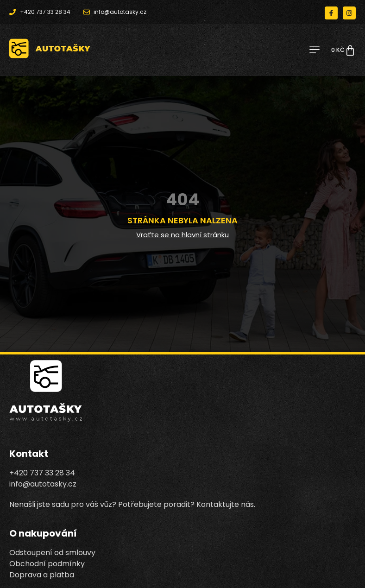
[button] (314, 50)
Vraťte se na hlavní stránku (182, 235)
